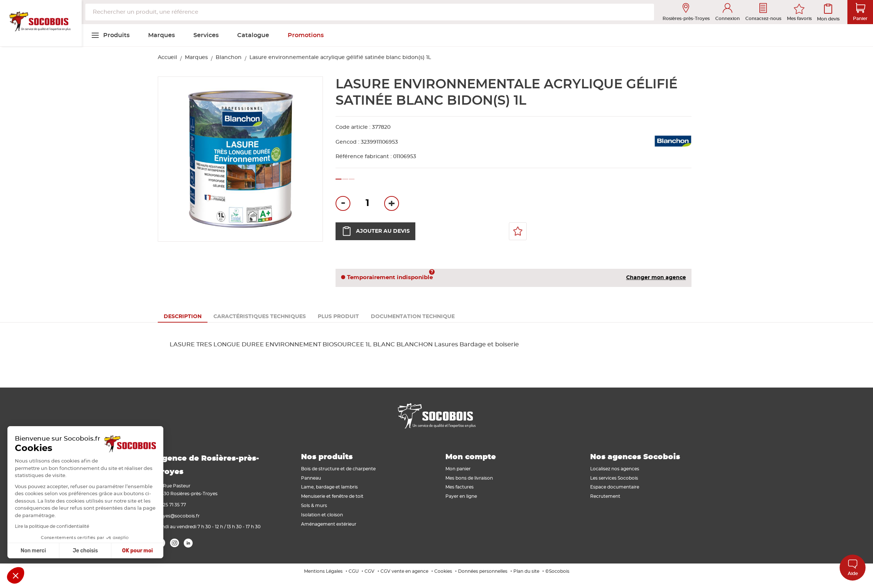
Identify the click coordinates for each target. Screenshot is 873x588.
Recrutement (605, 496)
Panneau (311, 478)
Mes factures (460, 487)
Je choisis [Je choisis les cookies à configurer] (30, 551)
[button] (16, 575)
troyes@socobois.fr (178, 516)
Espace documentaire (615, 487)
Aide (853, 567)
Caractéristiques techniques (260, 317)
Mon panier (458, 469)
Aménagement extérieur (329, 524)
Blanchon (229, 58)
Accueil (167, 58)
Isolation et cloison (322, 515)
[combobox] (370, 12)
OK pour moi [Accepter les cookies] (83, 551)
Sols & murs (314, 506)
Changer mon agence (656, 278)
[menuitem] (110, 35)
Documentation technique (413, 317)
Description (183, 317)
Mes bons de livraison (469, 478)
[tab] (183, 317)
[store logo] (41, 23)
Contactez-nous (763, 12)
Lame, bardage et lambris (329, 487)
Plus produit (338, 317)
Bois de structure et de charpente (338, 469)
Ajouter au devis (375, 231)
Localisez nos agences (615, 469)
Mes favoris (799, 19)
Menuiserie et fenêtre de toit (332, 496)
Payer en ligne (461, 496)
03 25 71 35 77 (171, 505)
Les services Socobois (614, 478)
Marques (196, 58)
